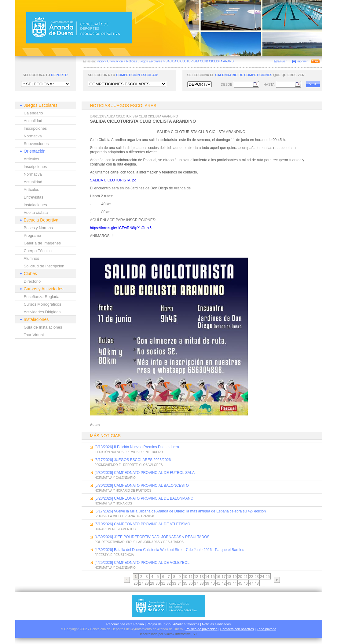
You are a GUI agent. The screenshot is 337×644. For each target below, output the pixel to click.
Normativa (33, 136)
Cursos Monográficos (43, 304)
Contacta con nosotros (237, 629)
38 (201, 583)
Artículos (32, 159)
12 (196, 577)
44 (234, 583)
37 (196, 583)
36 (190, 583)
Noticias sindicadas (216, 624)
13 (201, 577)
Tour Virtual (34, 335)
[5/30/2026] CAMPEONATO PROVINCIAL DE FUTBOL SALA (145, 473)
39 (207, 583)
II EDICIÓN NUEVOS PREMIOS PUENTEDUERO (129, 452)
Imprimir (302, 61)
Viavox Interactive (178, 634)
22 (251, 577)
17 (223, 577)
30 (158, 583)
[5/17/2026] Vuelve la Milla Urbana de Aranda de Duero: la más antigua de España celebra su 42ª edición (180, 511)
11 (190, 577)
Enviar (282, 61)
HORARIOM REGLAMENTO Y (116, 529)
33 (174, 583)
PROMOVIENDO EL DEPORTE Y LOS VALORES (129, 465)
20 (240, 577)
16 (218, 577)
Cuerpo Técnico (38, 251)
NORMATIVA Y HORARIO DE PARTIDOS (123, 491)
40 (212, 583)
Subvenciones (36, 144)
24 (262, 577)
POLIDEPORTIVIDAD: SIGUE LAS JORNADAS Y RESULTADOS (139, 542)
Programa (33, 235)
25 (267, 577)
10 (185, 577)
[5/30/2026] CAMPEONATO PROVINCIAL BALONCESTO (142, 486)
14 (207, 577)
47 (251, 583)
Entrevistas (34, 197)
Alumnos (32, 258)
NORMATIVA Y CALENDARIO (115, 478)
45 (240, 583)
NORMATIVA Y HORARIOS (114, 503)
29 (152, 583)
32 (168, 583)
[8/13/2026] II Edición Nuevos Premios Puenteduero (137, 447)
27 (141, 583)
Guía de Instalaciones (43, 327)
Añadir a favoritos (186, 624)
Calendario (33, 113)
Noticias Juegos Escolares (144, 61)
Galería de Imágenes (42, 243)
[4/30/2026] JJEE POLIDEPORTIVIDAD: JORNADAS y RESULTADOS (152, 537)
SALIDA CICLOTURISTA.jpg (113, 180)
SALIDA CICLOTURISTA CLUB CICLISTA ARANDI (200, 61)
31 (163, 583)
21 (245, 577)
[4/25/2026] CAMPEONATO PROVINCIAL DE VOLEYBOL (142, 563)
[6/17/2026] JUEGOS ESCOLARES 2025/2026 (133, 460)
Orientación (115, 61)
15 (212, 577)
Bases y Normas (38, 228)
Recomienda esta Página (125, 624)
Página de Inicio (159, 624)
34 (179, 583)
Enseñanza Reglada (42, 297)
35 (185, 583)
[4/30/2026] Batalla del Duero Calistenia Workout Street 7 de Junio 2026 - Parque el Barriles (169, 550)
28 (147, 583)
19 (234, 577)
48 (256, 583)
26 (136, 583)
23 (256, 577)
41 (218, 583)
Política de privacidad (201, 629)
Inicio (100, 61)
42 (223, 583)
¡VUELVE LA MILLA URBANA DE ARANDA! (125, 516)
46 (245, 583)
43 (229, 583)
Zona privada (266, 629)
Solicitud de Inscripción (44, 266)
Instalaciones (35, 205)
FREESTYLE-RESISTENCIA (114, 555)
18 (229, 577)
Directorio (32, 281)
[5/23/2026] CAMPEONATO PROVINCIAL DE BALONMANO (144, 498)
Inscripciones (35, 128)
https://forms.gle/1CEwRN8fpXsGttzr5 (121, 228)
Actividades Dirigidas (42, 312)
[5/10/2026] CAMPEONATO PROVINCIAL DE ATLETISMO (143, 524)
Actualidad (33, 121)
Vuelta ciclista (36, 212)
